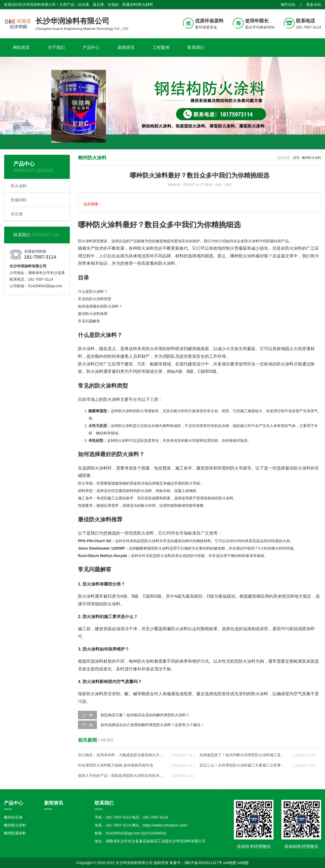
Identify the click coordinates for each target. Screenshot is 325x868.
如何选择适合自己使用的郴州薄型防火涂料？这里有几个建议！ (152, 725)
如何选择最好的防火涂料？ (100, 306)
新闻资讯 (126, 47)
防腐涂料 (19, 200)
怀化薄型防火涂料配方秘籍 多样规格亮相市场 (115, 765)
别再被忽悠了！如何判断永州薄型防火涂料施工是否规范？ (242, 755)
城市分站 (288, 4)
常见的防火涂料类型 (95, 299)
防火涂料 (19, 186)
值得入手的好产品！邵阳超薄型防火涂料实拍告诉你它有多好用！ (120, 776)
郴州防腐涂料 (15, 833)
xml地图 (230, 863)
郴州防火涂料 (312, 158)
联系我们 (196, 47)
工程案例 (161, 47)
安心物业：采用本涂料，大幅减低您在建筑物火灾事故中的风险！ (120, 755)
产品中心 (91, 47)
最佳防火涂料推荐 (93, 314)
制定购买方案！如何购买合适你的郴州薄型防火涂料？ (145, 715)
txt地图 (243, 863)
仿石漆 (17, 214)
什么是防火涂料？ (93, 291)
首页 (296, 158)
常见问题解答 (89, 321)
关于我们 (56, 47)
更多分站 (314, 4)
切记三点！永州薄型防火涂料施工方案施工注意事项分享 (242, 765)
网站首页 (21, 47)
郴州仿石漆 (13, 817)
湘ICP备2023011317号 (203, 863)
